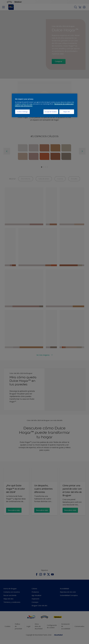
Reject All (67, 112)
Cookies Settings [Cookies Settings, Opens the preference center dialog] (22, 112)
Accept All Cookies (51, 112)
